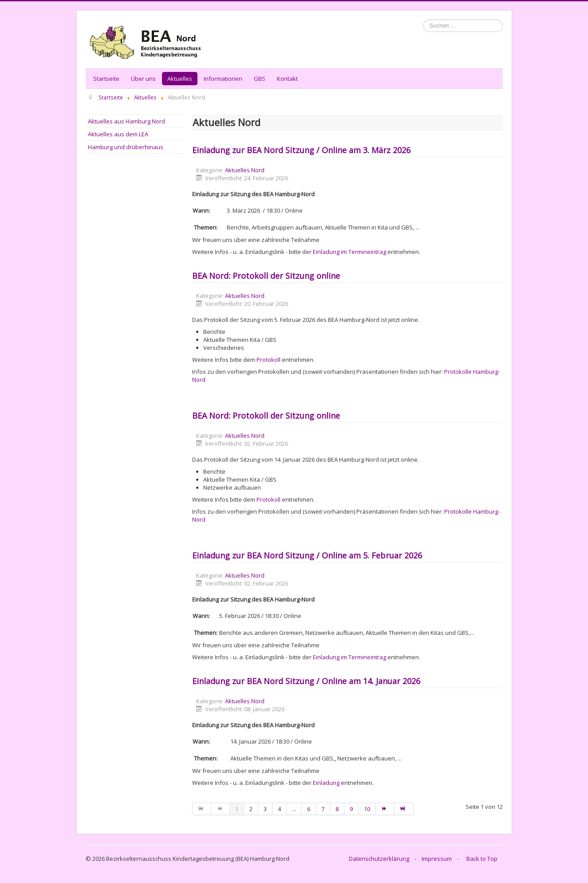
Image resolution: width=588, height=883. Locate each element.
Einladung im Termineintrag (349, 252)
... (294, 809)
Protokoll (268, 360)
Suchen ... (423, 20)
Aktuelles (180, 79)
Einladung (326, 783)
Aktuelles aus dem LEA (118, 134)
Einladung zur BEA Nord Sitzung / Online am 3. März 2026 (301, 150)
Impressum (437, 859)
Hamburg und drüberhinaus (126, 147)
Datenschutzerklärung (379, 859)
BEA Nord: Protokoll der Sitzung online (266, 276)
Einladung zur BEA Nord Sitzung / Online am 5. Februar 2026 (307, 555)
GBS (260, 79)
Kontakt (287, 79)
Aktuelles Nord (245, 170)
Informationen (223, 79)
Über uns (143, 79)
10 (367, 809)
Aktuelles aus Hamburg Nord (126, 121)
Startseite (106, 79)
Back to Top (482, 859)
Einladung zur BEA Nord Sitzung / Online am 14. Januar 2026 (306, 681)
